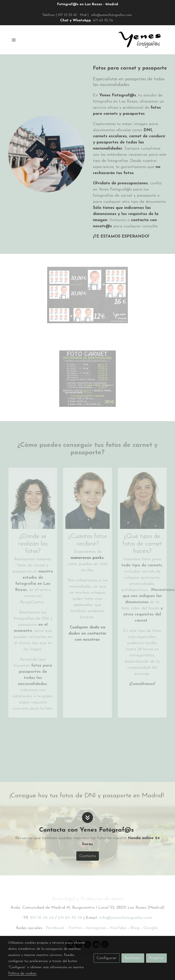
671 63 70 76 (103, 20)
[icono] (87, 817)
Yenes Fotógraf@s (118, 95)
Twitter (75, 928)
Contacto (88, 856)
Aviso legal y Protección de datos (87, 899)
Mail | (84, 15)
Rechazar (133, 958)
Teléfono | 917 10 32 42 (59, 15)
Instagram (96, 928)
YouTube (118, 928)
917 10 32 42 (42, 918)
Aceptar (156, 958)
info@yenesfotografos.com (112, 15)
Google (151, 928)
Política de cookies (22, 973)
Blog (136, 928)
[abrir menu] (14, 40)
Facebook (55, 928)
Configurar (107, 958)
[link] (139, 40)
